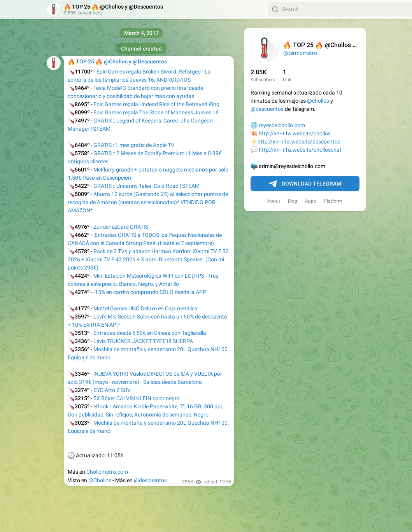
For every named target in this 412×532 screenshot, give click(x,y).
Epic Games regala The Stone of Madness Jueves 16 (156, 112)
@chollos (318, 101)
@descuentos (267, 109)
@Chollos (100, 480)
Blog (293, 201)
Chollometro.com (107, 472)
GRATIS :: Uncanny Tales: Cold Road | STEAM (146, 186)
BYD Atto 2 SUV (112, 390)
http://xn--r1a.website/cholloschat (300, 150)
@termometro (300, 53)
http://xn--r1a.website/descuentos (299, 142)
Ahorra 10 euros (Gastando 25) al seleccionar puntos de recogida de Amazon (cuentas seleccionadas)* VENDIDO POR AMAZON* (148, 202)
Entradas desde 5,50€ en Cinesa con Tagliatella (150, 333)
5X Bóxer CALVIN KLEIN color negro (137, 398)
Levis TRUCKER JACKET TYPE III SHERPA (143, 341)
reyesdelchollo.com (282, 125)
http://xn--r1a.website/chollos (295, 133)
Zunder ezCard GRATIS (121, 227)
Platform (333, 201)
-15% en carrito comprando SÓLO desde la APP (150, 292)
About (274, 201)
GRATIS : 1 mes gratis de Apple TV (134, 145)
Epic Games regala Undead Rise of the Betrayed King (156, 104)
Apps (310, 201)
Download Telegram (305, 184)
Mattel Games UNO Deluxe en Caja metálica (146, 308)
